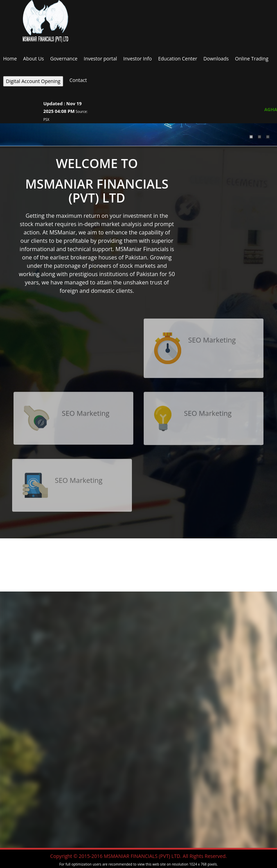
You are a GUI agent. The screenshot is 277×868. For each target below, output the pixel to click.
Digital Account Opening (33, 81)
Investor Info (137, 59)
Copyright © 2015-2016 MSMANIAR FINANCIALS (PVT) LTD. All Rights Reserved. (139, 856)
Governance (64, 59)
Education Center (177, 59)
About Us (34, 59)
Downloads (216, 59)
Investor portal (100, 59)
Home (10, 59)
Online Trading (252, 59)
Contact (78, 80)
